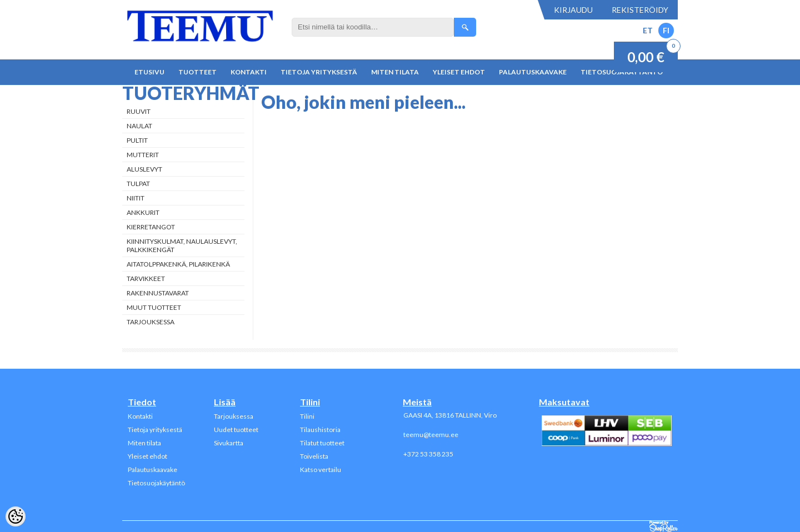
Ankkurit (143, 212)
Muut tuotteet (154, 307)
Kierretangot (151, 227)
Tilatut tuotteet (322, 443)
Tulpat (138, 184)
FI (666, 30)
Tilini (307, 416)
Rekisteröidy (640, 10)
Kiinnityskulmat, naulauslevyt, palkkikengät (182, 245)
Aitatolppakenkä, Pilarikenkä (178, 264)
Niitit (136, 198)
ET (648, 30)
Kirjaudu (573, 10)
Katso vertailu (321, 470)
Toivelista (314, 456)
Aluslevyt (144, 169)
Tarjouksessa (151, 322)
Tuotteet (197, 72)
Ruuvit (139, 111)
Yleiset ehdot (459, 72)
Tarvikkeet (146, 278)
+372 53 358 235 (428, 454)
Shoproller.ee (664, 526)
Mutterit (143, 155)
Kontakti (249, 72)
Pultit (137, 140)
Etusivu (149, 72)
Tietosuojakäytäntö (156, 483)
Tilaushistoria (320, 430)
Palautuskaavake (533, 72)
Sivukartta (229, 443)
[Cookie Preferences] (16, 516)
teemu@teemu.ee (431, 435)
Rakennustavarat (158, 293)
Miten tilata (395, 72)
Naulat (139, 126)
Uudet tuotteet (236, 430)
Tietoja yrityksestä (319, 72)
